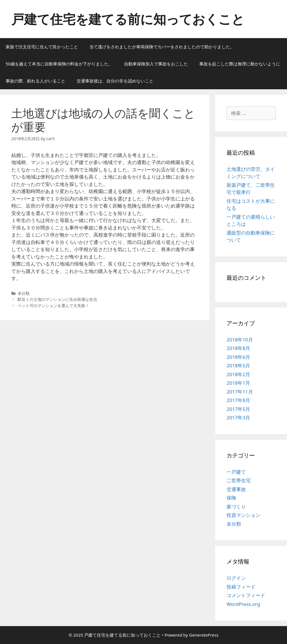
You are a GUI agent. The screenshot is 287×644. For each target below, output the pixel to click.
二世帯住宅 (239, 480)
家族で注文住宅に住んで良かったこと (42, 47)
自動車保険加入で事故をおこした (156, 64)
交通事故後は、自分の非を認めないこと (115, 81)
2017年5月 (238, 409)
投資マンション (243, 515)
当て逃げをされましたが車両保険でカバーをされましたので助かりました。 (162, 47)
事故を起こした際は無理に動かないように (240, 64)
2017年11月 (240, 392)
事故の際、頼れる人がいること (35, 81)
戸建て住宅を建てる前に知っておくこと (128, 19)
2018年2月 (238, 374)
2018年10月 (240, 340)
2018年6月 (238, 357)
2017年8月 (238, 400)
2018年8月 (238, 348)
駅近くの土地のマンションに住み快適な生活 (57, 299)
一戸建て (236, 472)
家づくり (236, 507)
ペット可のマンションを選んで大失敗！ (53, 306)
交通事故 (236, 489)
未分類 (234, 524)
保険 (231, 498)
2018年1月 (238, 383)
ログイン (236, 578)
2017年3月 (238, 418)
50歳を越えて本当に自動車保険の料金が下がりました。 (59, 64)
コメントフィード (246, 595)
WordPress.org (243, 604)
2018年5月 (238, 366)
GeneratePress (204, 635)
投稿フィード (241, 587)
